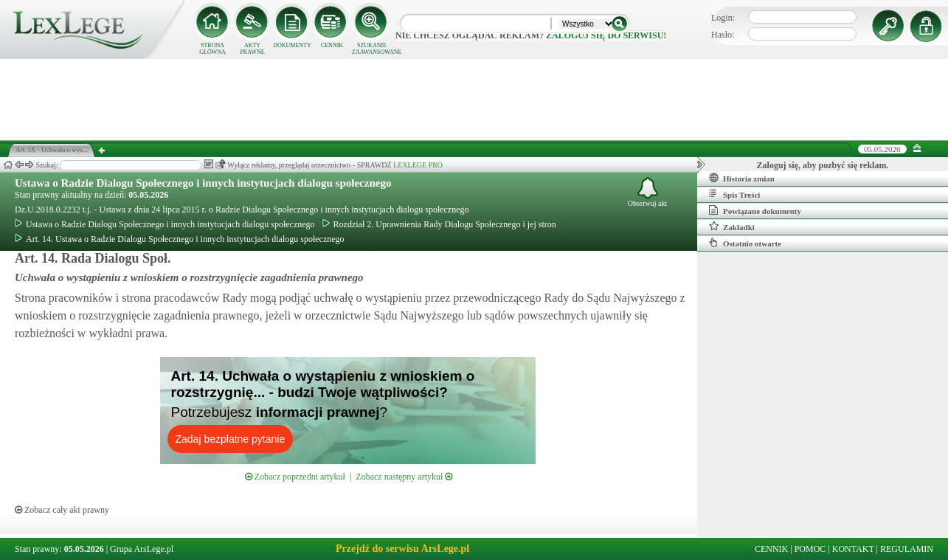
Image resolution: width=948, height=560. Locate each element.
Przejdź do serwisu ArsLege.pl (402, 549)
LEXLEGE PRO (418, 165)
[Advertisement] (474, 100)
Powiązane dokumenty (755, 210)
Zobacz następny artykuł (404, 477)
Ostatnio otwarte (745, 243)
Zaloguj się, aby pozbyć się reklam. (823, 165)
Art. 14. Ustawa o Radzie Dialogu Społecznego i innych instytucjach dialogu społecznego (180, 239)
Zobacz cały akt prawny (62, 510)
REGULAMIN (907, 549)
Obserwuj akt (648, 192)
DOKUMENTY (292, 45)
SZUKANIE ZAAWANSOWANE (372, 49)
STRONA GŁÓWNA (212, 49)
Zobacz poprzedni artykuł (295, 477)
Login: (723, 18)
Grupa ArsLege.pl (142, 549)
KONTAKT (853, 549)
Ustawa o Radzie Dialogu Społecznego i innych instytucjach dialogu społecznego (203, 183)
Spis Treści (734, 194)
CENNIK (332, 45)
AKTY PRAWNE (252, 49)
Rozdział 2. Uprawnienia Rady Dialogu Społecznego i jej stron (439, 224)
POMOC (810, 549)
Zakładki (732, 227)
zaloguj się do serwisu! (606, 35)
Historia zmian (742, 178)
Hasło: (723, 35)
